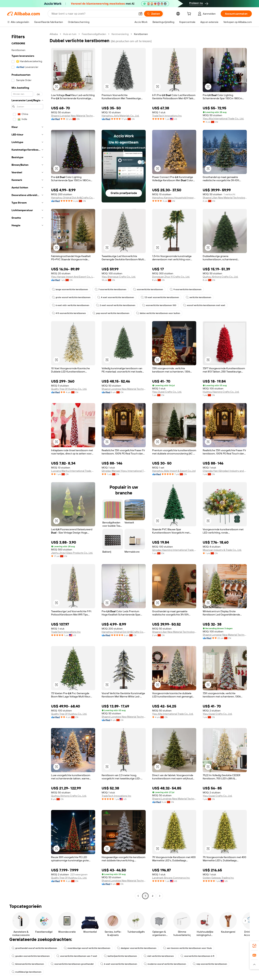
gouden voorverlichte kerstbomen (31, 956)
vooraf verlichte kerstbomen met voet (204, 305)
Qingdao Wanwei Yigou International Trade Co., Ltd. (124, 471)
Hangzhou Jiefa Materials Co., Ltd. (120, 116)
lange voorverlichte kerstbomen (70, 289)
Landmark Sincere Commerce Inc (171, 878)
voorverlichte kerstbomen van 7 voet (77, 956)
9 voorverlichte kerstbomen (186, 289)
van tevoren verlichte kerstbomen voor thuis (187, 948)
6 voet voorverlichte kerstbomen (119, 964)
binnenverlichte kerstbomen (28, 964)
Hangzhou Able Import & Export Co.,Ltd (174, 471)
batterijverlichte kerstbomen (120, 956)
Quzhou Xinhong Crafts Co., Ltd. (220, 277)
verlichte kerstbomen (198, 297)
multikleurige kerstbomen (27, 972)
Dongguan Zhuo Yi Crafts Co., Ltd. (171, 277)
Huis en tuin (70, 34)
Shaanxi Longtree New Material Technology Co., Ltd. (124, 389)
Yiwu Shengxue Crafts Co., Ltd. (119, 277)
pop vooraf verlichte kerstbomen (111, 313)
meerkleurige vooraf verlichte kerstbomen (87, 948)
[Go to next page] (160, 896)
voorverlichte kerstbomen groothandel (72, 964)
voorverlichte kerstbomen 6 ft (197, 956)
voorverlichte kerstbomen (148, 289)
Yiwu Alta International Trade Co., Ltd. (223, 119)
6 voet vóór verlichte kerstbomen (71, 305)
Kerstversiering (120, 34)
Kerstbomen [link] (141, 34)
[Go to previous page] (138, 896)
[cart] (190, 14)
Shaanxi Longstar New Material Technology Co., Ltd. (73, 116)
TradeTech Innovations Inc (167, 116)
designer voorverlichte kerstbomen (137, 948)
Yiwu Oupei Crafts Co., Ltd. (167, 392)
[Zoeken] (153, 14)
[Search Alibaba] (93, 14)
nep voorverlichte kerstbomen (210, 964)
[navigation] (27, 465)
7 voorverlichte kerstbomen (111, 289)
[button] (140, 14)
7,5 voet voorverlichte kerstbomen (160, 297)
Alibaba (54, 34)
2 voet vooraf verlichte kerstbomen (116, 305)
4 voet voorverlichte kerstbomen (116, 297)
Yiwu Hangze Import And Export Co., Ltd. (73, 277)
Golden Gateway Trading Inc (218, 878)
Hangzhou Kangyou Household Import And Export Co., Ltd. (174, 198)
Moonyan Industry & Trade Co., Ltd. (222, 550)
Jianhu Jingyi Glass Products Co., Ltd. (72, 553)
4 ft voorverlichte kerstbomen (69, 313)
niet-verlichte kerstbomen (159, 956)
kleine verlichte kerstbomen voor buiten (158, 313)
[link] (254, 946)
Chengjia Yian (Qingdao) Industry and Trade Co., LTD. (225, 471)
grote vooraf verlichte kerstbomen (71, 297)
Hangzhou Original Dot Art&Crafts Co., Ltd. (73, 198)
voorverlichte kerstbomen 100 (159, 305)
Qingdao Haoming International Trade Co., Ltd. (174, 550)
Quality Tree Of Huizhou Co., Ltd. (69, 389)
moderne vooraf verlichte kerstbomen (165, 964)
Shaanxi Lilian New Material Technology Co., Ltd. (225, 198)
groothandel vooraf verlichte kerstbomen (34, 948)
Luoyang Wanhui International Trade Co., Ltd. (73, 471)
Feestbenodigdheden (94, 34)
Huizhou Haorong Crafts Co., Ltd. (221, 392)
